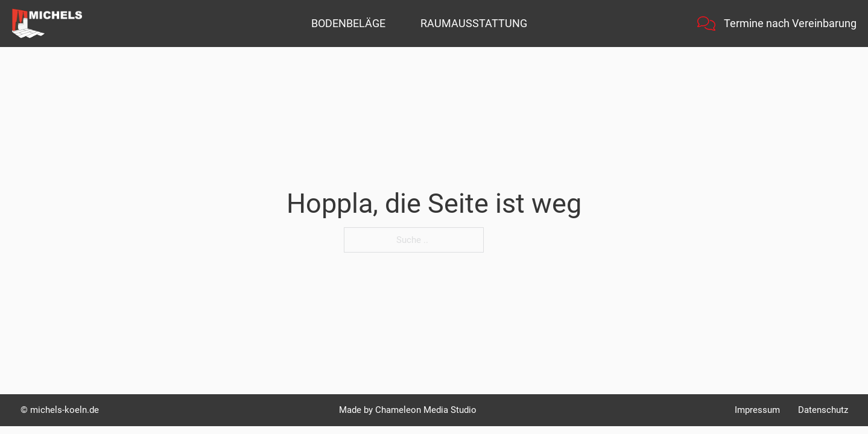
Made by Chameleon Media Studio (408, 410)
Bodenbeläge (348, 23)
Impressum (757, 410)
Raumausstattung (474, 23)
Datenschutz (823, 410)
